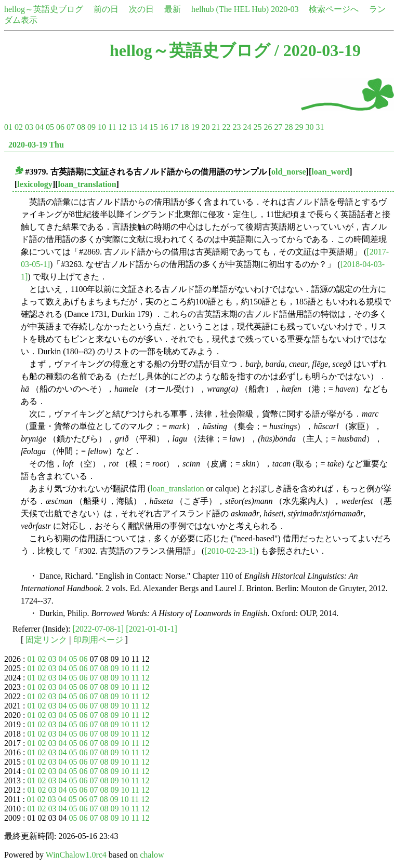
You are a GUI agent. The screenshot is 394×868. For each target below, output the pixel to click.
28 (288, 127)
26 (268, 127)
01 (8, 127)
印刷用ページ (98, 640)
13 (133, 127)
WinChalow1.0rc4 (76, 855)
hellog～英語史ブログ (44, 9)
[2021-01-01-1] (152, 629)
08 (81, 127)
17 (174, 127)
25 (257, 127)
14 (143, 127)
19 (195, 127)
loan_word (330, 172)
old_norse (289, 172)
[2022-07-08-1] (98, 629)
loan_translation (87, 184)
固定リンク (46, 640)
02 (19, 127)
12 (122, 127)
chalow (152, 855)
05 (50, 127)
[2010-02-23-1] (230, 551)
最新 (173, 9)
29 (299, 127)
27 (278, 127)
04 (40, 127)
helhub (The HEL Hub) (230, 9)
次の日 (141, 9)
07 (71, 127)
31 (320, 127)
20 (205, 127)
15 (153, 127)
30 (309, 127)
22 (226, 127)
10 (102, 127)
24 (247, 127)
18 (185, 127)
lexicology (35, 184)
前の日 (106, 9)
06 (60, 127)
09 (91, 127)
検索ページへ (334, 9)
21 (216, 127)
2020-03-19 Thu (36, 145)
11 (112, 127)
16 (164, 127)
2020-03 (285, 9)
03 (29, 127)
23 (237, 127)
